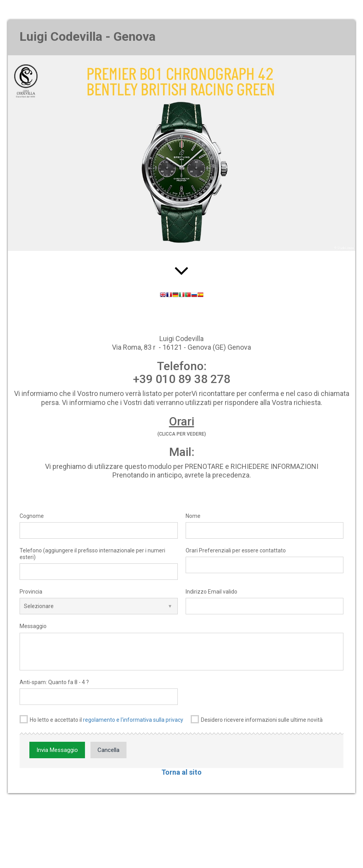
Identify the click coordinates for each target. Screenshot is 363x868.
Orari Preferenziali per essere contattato (236, 550)
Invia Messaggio (57, 750)
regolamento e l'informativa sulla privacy (133, 720)
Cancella (108, 750)
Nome (193, 516)
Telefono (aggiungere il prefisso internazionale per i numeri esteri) (92, 554)
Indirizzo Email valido (211, 592)
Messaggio (33, 626)
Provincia (31, 592)
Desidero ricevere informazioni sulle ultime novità (257, 719)
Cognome (32, 516)
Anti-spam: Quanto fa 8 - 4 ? (54, 682)
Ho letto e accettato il (101, 719)
